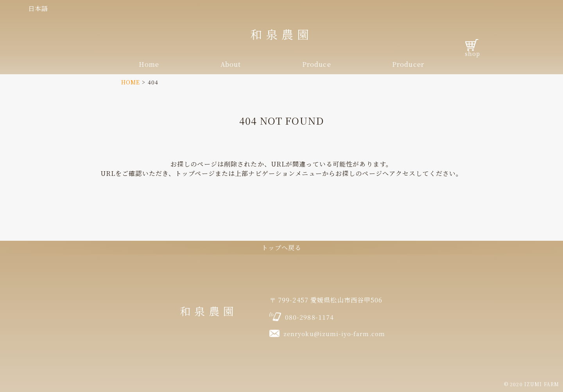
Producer (408, 64)
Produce (317, 64)
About (231, 64)
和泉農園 (281, 34)
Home (149, 64)
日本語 (38, 8)
